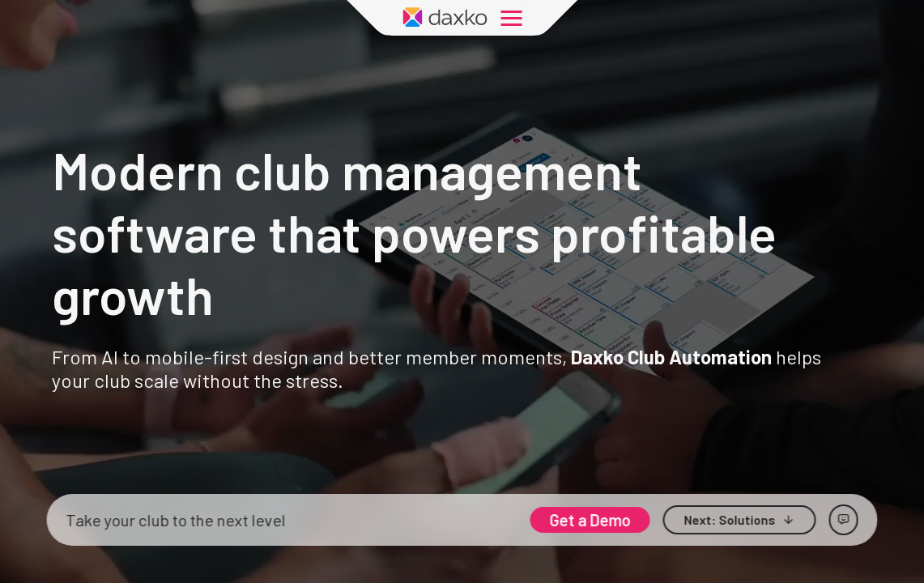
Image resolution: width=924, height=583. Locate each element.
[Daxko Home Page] (445, 18)
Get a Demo (590, 520)
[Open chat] (844, 520)
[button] (740, 520)
